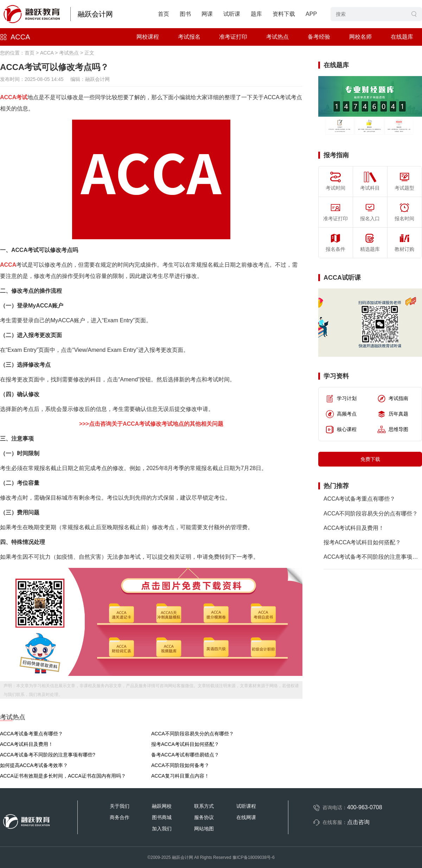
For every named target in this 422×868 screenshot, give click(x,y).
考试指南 (393, 399)
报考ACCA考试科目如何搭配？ (185, 744)
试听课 (232, 14)
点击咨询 (358, 822)
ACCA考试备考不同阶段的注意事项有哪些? (48, 755)
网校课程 (148, 37)
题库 (256, 14)
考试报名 (189, 37)
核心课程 (341, 430)
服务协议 (204, 817)
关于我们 (120, 806)
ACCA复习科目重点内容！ (180, 776)
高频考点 (341, 414)
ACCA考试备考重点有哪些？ (31, 734)
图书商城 (162, 817)
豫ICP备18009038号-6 (254, 857)
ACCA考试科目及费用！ (27, 744)
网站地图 (204, 829)
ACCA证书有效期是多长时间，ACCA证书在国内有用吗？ (63, 776)
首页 (164, 14)
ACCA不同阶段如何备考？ (180, 765)
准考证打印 (233, 37)
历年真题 (393, 414)
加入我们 (162, 829)
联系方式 (204, 806)
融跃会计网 (95, 14)
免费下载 (370, 459)
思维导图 (393, 430)
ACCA (20, 37)
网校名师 (360, 37)
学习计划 (341, 399)
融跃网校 (162, 806)
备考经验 (319, 37)
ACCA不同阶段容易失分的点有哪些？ (193, 734)
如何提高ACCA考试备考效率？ (34, 765)
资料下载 (284, 14)
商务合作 (120, 817)
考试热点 (277, 37)
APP (311, 14)
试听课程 (246, 806)
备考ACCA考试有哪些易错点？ (185, 755)
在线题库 (402, 37)
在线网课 (246, 817)
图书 (185, 14)
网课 (207, 14)
